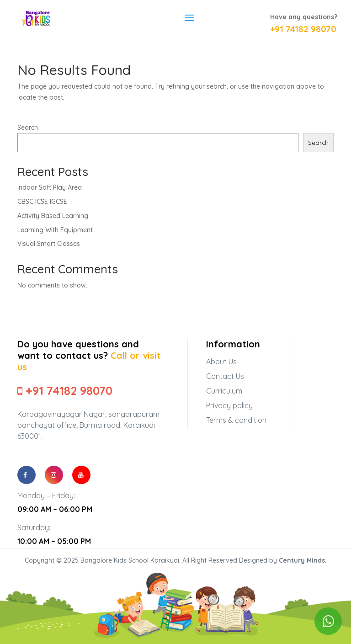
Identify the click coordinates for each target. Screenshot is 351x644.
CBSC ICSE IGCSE (42, 202)
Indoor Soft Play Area (50, 187)
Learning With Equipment (55, 230)
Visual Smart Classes (49, 244)
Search (28, 128)
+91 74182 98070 (303, 29)
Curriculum (224, 391)
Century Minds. (303, 560)
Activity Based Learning (53, 216)
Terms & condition (236, 420)
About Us (221, 362)
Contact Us (225, 376)
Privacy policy (229, 405)
